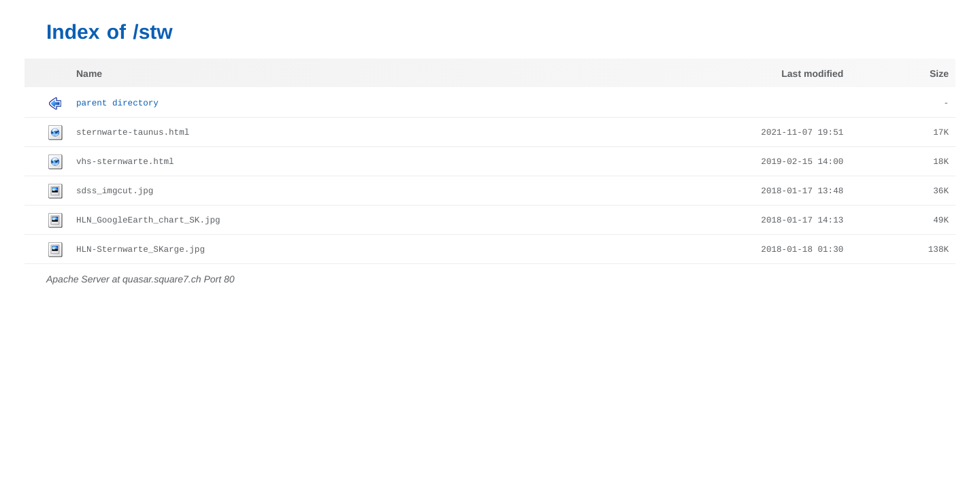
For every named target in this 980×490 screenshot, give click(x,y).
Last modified (812, 73)
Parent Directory (117, 103)
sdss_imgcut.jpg (115, 191)
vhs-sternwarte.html (125, 162)
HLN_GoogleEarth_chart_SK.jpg (148, 220)
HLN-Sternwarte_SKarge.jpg (141, 250)
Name (89, 73)
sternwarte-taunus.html (133, 133)
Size (939, 73)
